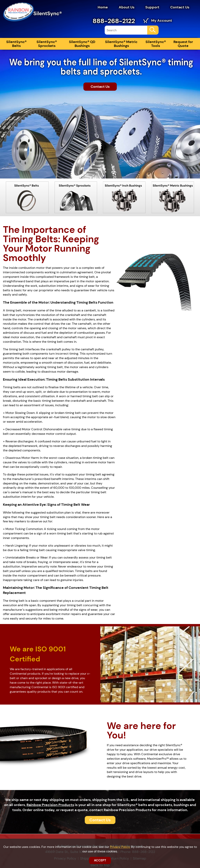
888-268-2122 (114, 21)
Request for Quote (183, 44)
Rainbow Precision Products (50, 805)
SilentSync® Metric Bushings (121, 44)
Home (103, 7)
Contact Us (180, 7)
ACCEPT (100, 860)
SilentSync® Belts (16, 44)
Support (152, 7)
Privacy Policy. (120, 847)
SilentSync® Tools (156, 44)
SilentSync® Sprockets (47, 44)
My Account (162, 21)
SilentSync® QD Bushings (82, 44)
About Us (127, 7)
